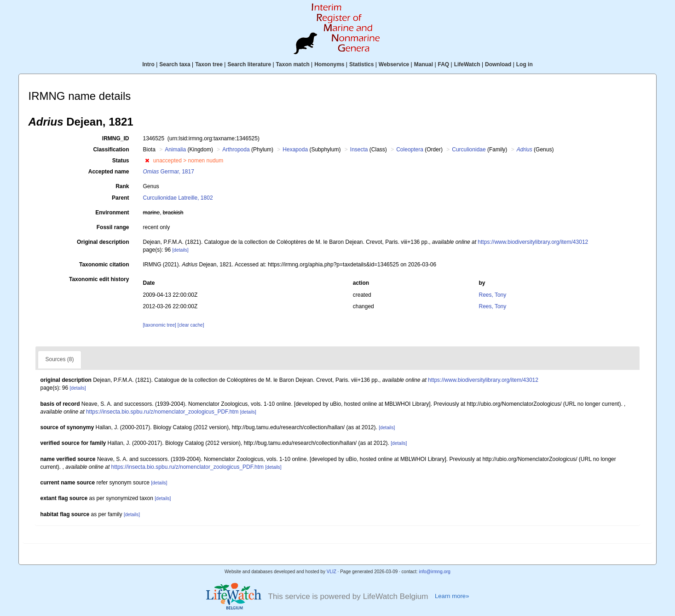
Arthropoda (236, 150)
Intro (148, 64)
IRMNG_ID (116, 138)
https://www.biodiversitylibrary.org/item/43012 (533, 242)
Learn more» (452, 596)
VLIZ (332, 572)
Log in (525, 64)
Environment (112, 213)
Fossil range (113, 227)
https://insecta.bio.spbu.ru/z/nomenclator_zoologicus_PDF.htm (162, 412)
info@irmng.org (435, 572)
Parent (120, 198)
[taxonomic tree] (159, 325)
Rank (122, 186)
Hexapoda (295, 150)
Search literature (249, 64)
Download (498, 64)
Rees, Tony (492, 295)
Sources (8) (59, 359)
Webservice (394, 64)
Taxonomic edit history (99, 279)
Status (121, 161)
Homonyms (329, 64)
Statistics (361, 64)
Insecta (359, 150)
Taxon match (293, 64)
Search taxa (175, 64)
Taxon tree (209, 64)
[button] (147, 161)
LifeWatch (467, 64)
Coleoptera (410, 150)
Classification (111, 150)
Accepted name (109, 172)
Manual (424, 64)
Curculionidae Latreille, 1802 (178, 198)
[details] (181, 250)
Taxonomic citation (104, 265)
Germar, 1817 (168, 172)
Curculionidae (469, 150)
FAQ (444, 64)
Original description (103, 242)
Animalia (175, 150)
